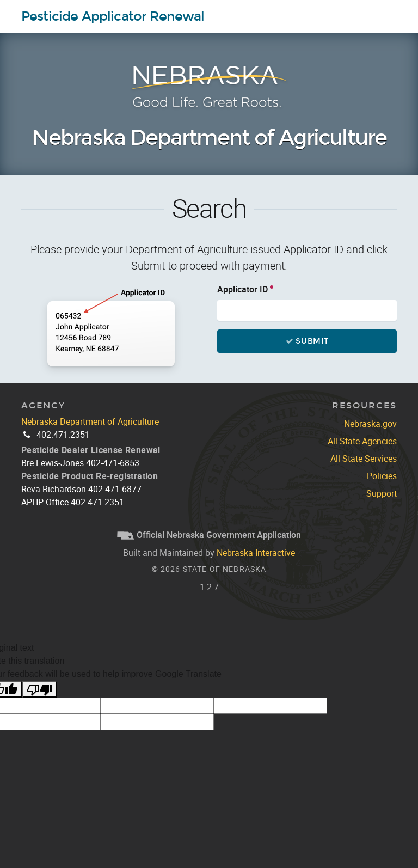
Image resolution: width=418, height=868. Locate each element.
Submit (307, 341)
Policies (382, 476)
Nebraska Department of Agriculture (209, 138)
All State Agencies (362, 441)
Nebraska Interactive (256, 553)
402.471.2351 (63, 435)
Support (382, 493)
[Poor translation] (40, 689)
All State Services (364, 459)
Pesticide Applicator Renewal (113, 16)
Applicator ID (242, 289)
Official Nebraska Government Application (209, 535)
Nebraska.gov (370, 424)
